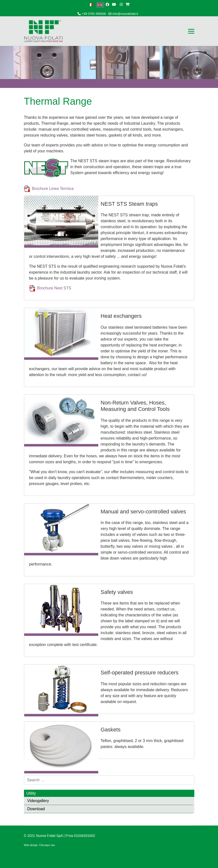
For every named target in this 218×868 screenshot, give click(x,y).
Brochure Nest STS (55, 288)
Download (36, 809)
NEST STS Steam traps (129, 204)
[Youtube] (114, 4)
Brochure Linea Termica (53, 189)
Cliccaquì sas (47, 845)
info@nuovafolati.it (125, 14)
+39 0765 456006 (94, 14)
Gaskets (111, 730)
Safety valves (117, 592)
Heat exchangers (121, 316)
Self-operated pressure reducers (140, 673)
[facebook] (107, 4)
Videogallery (38, 801)
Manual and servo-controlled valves (143, 512)
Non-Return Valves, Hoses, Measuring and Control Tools (135, 406)
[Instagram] (121, 4)
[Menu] (191, 31)
